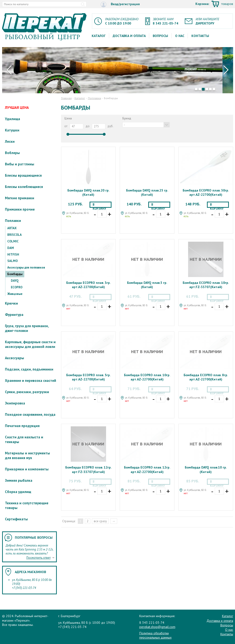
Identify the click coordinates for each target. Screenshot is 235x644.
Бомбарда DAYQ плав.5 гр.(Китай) (147, 285)
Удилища (12, 119)
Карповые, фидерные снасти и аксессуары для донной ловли (30, 344)
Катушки (12, 130)
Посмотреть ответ (39, 558)
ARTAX (12, 228)
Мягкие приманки (20, 198)
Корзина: (214, 4)
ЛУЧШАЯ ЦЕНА (17, 108)
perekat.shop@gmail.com (157, 627)
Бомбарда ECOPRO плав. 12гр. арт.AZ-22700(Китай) (147, 469)
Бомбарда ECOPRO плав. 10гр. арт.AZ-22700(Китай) (147, 377)
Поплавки (13, 221)
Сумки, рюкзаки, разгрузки (27, 392)
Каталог (99, 36)
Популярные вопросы (34, 538)
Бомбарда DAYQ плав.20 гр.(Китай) (88, 192)
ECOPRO (17, 287)
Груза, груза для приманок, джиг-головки (27, 328)
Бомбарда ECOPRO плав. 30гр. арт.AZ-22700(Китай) (206, 192)
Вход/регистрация (120, 4)
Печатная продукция (22, 426)
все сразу (100, 521)
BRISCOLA (14, 235)
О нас (180, 36)
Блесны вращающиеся (23, 175)
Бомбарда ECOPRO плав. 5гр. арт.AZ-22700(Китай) (88, 377)
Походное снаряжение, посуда (30, 414)
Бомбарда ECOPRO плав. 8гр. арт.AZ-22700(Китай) (206, 377)
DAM (11, 248)
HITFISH (13, 255)
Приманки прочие (20, 209)
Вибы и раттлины (20, 164)
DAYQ (15, 281)
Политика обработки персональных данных (155, 635)
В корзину (99, 205)
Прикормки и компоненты (27, 469)
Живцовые (15, 294)
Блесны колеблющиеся (24, 187)
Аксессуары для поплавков (26, 267)
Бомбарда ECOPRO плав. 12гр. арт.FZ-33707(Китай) (88, 469)
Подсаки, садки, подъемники (29, 369)
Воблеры (12, 153)
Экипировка (15, 403)
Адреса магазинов (30, 572)
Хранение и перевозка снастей (31, 381)
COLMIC (13, 241)
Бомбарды (15, 274)
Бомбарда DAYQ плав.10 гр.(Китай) (206, 469)
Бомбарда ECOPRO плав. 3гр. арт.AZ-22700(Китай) (88, 285)
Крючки (11, 303)
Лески (10, 141)
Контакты (200, 36)
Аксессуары (14, 358)
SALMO (12, 261)
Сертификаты (16, 519)
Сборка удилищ (18, 492)
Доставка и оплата (129, 36)
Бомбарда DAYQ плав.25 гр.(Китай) (147, 192)
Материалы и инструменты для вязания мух (27, 455)
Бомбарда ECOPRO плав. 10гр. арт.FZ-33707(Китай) (206, 285)
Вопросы (160, 36)
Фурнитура (14, 315)
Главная (66, 98)
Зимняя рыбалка (19, 480)
